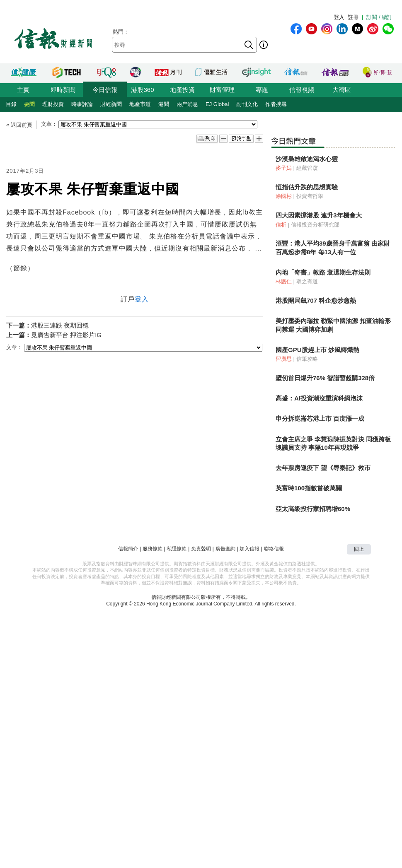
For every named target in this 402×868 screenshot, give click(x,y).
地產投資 (182, 90)
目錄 (11, 104)
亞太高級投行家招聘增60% (313, 509)
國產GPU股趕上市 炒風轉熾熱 (317, 350)
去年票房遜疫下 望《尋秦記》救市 (323, 468)
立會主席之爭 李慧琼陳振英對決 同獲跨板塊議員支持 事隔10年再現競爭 (333, 443)
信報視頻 (302, 90)
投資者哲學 (310, 196)
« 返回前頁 (19, 125)
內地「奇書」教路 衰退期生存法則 (323, 272)
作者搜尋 (276, 104)
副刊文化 (247, 104)
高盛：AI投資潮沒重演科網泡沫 (319, 398)
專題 (262, 90)
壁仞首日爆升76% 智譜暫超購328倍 (325, 378)
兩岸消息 (187, 104)
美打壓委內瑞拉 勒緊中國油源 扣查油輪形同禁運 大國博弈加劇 (333, 325)
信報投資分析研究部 (315, 225)
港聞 (164, 104)
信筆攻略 (307, 359)
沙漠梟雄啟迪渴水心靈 (307, 159)
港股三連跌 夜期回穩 (60, 325)
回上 (359, 549)
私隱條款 (177, 549)
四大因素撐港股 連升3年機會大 (319, 215)
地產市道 (140, 104)
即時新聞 (63, 90)
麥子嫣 (284, 168)
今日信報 (105, 90)
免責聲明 (201, 549)
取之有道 (307, 281)
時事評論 (82, 104)
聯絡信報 (274, 549)
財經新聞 (111, 104)
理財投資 (53, 104)
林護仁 (284, 281)
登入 (339, 17)
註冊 (353, 17)
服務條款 (153, 549)
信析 (281, 225)
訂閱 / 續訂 (379, 17)
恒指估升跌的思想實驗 (307, 187)
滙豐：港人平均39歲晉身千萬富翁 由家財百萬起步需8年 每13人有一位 (333, 247)
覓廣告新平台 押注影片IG (66, 335)
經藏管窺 (307, 168)
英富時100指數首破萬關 (309, 488)
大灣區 (342, 90)
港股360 (142, 90)
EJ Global (217, 104)
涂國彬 (284, 196)
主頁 (23, 90)
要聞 (29, 104)
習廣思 (284, 359)
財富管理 (222, 90)
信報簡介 (128, 549)
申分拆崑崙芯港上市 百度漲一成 (320, 418)
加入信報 (249, 549)
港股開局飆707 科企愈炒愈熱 (316, 300)
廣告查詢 (225, 549)
